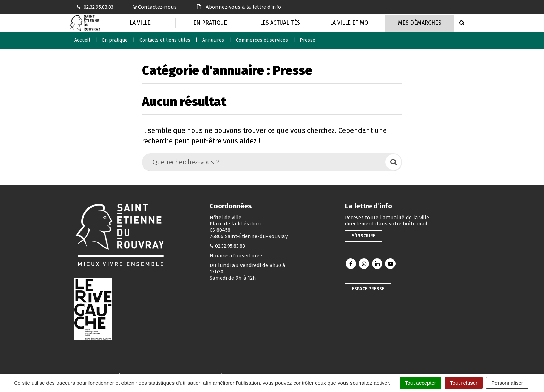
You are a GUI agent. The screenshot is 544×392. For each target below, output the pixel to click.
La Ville (140, 23)
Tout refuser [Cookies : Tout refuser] (464, 383)
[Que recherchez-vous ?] (264, 162)
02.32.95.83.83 (230, 246)
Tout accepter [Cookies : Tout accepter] (420, 383)
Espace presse (368, 289)
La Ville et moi (350, 23)
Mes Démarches (420, 23)
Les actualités (280, 23)
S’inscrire (364, 236)
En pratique (210, 23)
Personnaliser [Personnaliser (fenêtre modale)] (507, 383)
